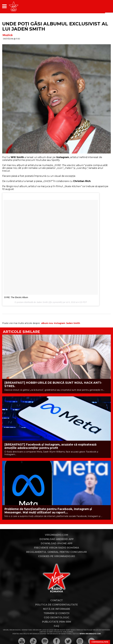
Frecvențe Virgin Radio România (56, 548)
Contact (57, 600)
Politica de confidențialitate (56, 605)
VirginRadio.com (56, 535)
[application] (103, 6)
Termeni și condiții (56, 613)
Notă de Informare (57, 609)
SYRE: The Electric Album (16, 297)
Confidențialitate (100, 642)
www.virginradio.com (90, 634)
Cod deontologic (57, 618)
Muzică (8, 35)
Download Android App (57, 539)
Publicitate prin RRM (57, 622)
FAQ (56, 626)
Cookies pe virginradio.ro (57, 556)
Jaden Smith (42, 302)
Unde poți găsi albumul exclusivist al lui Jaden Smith (55, 26)
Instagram (60, 323)
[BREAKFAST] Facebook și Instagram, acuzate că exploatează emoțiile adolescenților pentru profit (50, 446)
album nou (47, 323)
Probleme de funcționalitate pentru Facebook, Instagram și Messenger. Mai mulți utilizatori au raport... (48, 511)
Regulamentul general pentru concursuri (56, 552)
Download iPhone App (57, 543)
